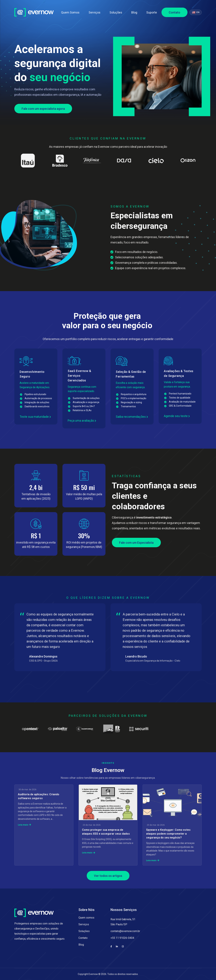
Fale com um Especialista (136, 543)
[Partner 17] (197, 729)
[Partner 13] (89, 729)
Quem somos (86, 918)
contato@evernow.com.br (125, 931)
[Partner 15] (143, 729)
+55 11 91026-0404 (122, 938)
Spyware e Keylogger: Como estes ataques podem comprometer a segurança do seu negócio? (168, 834)
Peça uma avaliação (82, 421)
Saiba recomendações (132, 417)
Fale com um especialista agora (43, 109)
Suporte (152, 12)
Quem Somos (70, 12)
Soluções (116, 12)
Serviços (94, 12)
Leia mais (24, 825)
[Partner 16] (170, 729)
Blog (134, 12)
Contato (174, 12)
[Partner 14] (116, 729)
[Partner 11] (35, 729)
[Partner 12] (62, 729)
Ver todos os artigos (108, 876)
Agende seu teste (177, 416)
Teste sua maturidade (35, 417)
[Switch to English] (196, 12)
